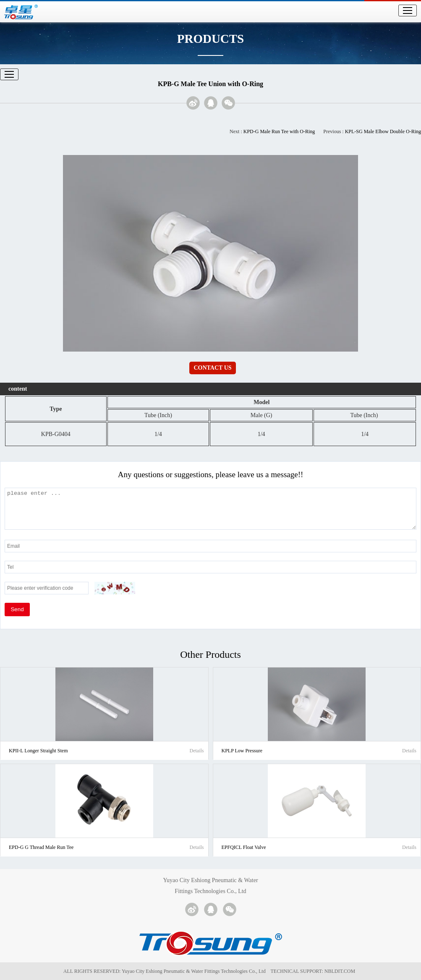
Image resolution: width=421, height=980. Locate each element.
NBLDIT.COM (341, 971)
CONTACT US (212, 368)
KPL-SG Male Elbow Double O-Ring (383, 131)
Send (17, 609)
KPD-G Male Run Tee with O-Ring (279, 131)
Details (196, 751)
